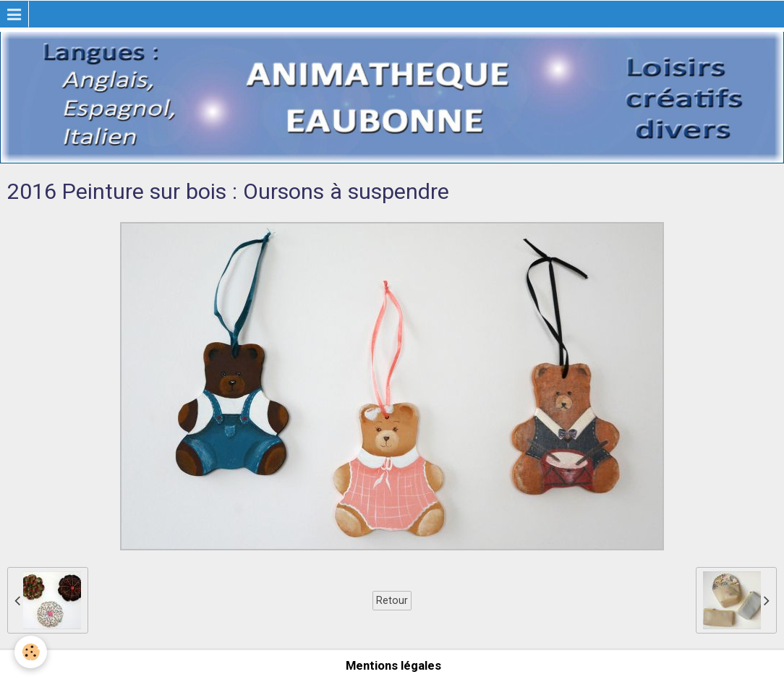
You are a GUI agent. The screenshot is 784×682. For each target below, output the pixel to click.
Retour (392, 600)
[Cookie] (31, 652)
